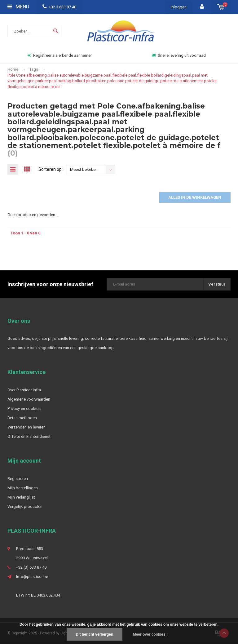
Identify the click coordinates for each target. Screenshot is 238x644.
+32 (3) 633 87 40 (31, 567)
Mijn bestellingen (23, 488)
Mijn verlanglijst (21, 497)
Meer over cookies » (151, 634)
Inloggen (179, 7)
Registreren (18, 479)
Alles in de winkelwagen (195, 197)
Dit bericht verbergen (95, 634)
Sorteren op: (51, 169)
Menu (18, 7)
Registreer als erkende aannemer (60, 55)
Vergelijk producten (25, 506)
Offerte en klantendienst (29, 436)
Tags (34, 69)
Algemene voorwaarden (29, 399)
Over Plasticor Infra (24, 390)
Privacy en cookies (24, 409)
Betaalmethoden (22, 418)
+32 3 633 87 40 (59, 7)
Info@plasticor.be (32, 577)
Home (13, 69)
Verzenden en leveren (26, 427)
